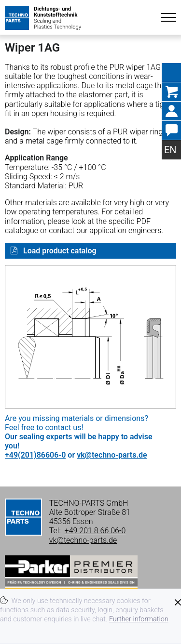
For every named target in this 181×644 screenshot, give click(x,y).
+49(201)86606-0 (35, 455)
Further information (139, 619)
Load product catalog (59, 251)
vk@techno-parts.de (112, 455)
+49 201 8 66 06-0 (95, 531)
